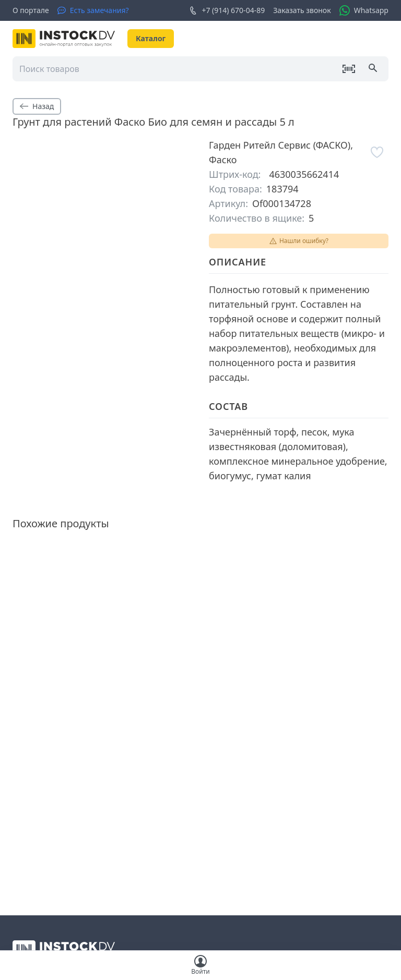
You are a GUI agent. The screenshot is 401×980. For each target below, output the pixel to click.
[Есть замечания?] (93, 10)
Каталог (151, 38)
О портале (31, 10)
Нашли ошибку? (299, 241)
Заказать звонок (302, 10)
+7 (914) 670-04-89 (227, 10)
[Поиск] (374, 69)
